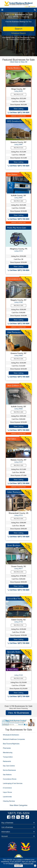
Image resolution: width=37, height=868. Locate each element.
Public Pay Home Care (17, 228)
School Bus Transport (16, 599)
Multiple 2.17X (19, 94)
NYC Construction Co (16, 121)
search (19, 29)
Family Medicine (14, 68)
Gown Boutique (14, 545)
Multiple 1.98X (19, 412)
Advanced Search (19, 33)
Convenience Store (15, 279)
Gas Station (12, 174)
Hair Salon (12, 439)
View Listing (18, 109)
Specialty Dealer (14, 652)
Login (26, 6)
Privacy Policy (14, 863)
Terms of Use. (28, 863)
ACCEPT (19, 866)
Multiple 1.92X (19, 465)
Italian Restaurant (15, 492)
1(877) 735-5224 (18, 813)
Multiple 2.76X (19, 625)
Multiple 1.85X (19, 306)
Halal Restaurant (14, 332)
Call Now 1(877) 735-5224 (18, 112)
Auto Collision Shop (16, 385)
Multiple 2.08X (19, 359)
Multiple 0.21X (19, 148)
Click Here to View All (19, 62)
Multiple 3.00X (19, 678)
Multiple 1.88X (19, 201)
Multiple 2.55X (19, 572)
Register (33, 6)
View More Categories (18, 805)
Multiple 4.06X (19, 519)
